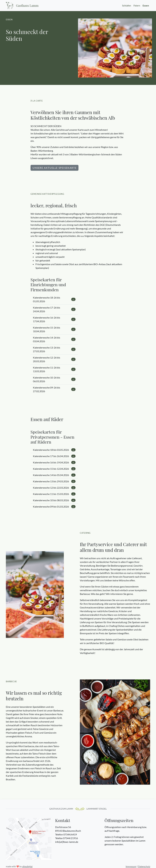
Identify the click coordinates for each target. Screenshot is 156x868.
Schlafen (127, 5)
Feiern (137, 5)
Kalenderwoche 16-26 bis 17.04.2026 (54, 319)
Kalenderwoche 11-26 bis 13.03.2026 (54, 369)
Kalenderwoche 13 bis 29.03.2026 (54, 481)
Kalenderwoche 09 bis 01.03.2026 (54, 507)
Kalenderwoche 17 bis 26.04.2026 (54, 456)
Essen (146, 5)
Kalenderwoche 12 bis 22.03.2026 (54, 488)
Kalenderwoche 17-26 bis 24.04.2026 (54, 309)
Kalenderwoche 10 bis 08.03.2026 (54, 500)
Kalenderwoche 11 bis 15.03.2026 (54, 494)
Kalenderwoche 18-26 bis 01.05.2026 (54, 299)
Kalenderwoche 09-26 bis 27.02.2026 (54, 389)
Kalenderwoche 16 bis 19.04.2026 (54, 463)
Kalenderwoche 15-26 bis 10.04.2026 (54, 329)
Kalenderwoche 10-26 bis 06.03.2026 (54, 379)
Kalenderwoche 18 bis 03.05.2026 (54, 450)
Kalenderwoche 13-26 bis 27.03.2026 (54, 349)
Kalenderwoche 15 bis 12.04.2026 (54, 469)
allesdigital (27, 866)
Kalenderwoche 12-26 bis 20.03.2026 (54, 359)
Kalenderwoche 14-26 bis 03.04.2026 (54, 339)
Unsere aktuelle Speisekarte (54, 168)
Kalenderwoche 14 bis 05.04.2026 (54, 475)
